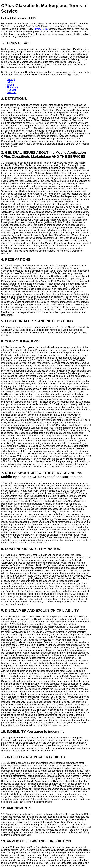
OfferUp (11, 80)
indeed (10, 85)
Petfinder (11, 90)
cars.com (12, 92)
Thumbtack (13, 87)
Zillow (10, 82)
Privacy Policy (41, 29)
